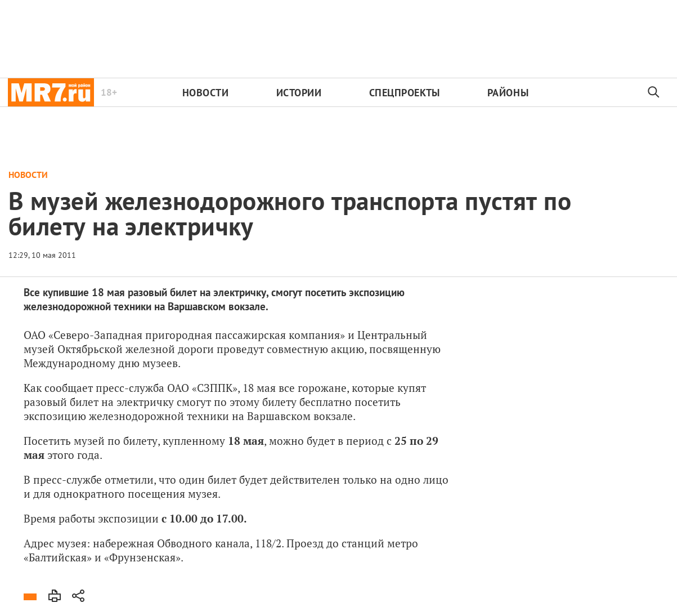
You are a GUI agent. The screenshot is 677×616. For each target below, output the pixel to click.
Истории (299, 93)
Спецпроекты (405, 93)
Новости (206, 93)
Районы (508, 93)
